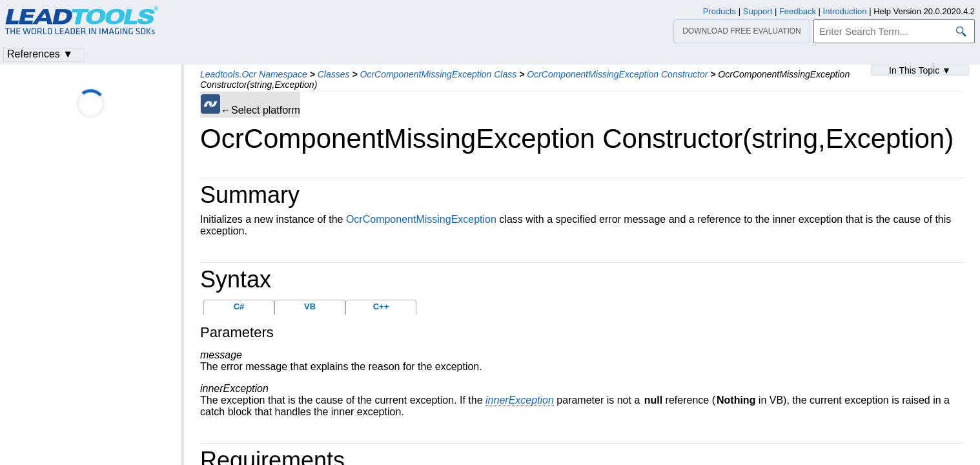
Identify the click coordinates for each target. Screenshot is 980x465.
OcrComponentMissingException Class (439, 74)
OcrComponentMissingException (421, 219)
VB (310, 306)
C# (239, 306)
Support (758, 11)
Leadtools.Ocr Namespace (254, 74)
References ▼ (40, 54)
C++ (381, 306)
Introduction (845, 11)
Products (720, 11)
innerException (520, 400)
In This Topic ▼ (920, 70)
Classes (334, 74)
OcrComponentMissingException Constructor (617, 74)
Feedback (798, 11)
